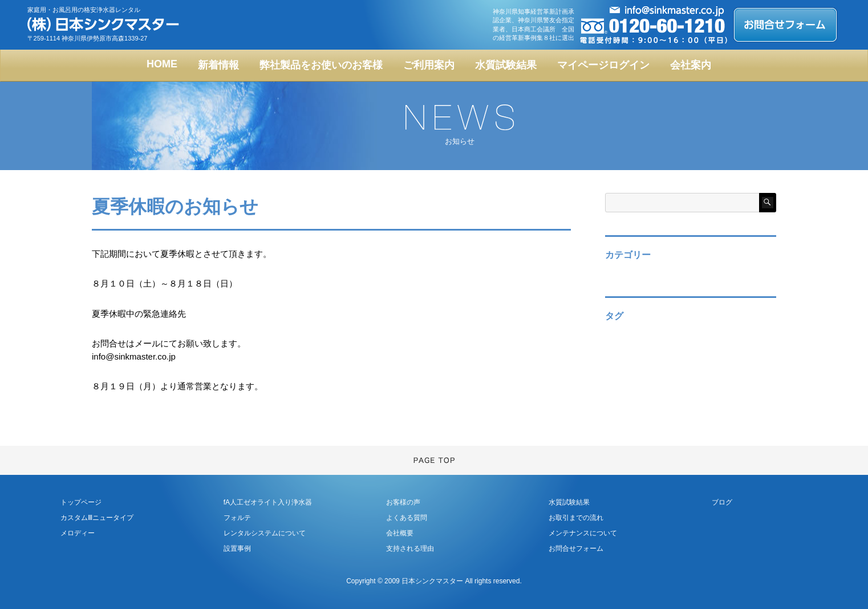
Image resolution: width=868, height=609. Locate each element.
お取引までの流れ (576, 518)
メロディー (78, 533)
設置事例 (237, 548)
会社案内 (691, 65)
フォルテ (237, 518)
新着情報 (218, 65)
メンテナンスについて (583, 533)
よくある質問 (407, 518)
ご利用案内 (429, 65)
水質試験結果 (506, 65)
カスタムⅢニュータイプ (97, 518)
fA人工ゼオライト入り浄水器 (268, 502)
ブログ (722, 502)
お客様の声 (403, 502)
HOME (162, 64)
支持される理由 (410, 548)
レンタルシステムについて (265, 533)
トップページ (81, 502)
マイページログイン (603, 65)
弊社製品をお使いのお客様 (321, 65)
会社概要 (400, 533)
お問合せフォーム (576, 548)
